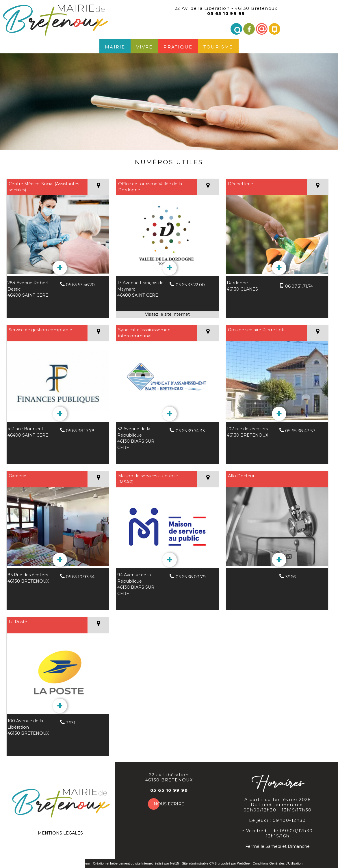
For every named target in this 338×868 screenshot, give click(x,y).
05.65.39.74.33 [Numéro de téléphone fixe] (190, 431)
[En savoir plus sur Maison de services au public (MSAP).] (170, 560)
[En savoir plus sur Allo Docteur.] (279, 560)
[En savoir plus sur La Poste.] (60, 706)
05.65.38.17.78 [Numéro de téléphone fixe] (80, 431)
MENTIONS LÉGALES (60, 833)
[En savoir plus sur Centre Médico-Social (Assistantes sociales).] (60, 268)
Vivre (144, 46)
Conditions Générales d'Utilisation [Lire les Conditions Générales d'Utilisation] (278, 863)
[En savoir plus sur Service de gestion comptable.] (60, 414)
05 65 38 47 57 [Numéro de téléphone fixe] (300, 431)
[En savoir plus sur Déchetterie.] (279, 268)
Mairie (115, 46)
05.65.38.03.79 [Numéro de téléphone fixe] (191, 577)
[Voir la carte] (98, 187)
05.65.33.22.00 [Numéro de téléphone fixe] (190, 285)
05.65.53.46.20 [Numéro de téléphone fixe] (80, 285)
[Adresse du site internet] (167, 315)
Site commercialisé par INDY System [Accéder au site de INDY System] (63, 863)
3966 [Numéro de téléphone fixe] (290, 577)
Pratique (178, 46)
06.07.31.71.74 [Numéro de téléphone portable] (299, 286)
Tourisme (218, 46)
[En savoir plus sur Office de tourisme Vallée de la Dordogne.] (170, 268)
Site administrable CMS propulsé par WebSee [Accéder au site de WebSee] (216, 863)
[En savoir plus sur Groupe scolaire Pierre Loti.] (279, 414)
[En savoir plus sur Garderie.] (60, 560)
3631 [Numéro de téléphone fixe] (71, 723)
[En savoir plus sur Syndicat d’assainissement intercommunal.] (170, 414)
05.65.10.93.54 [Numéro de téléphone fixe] (80, 577)
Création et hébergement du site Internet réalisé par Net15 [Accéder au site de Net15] (136, 863)
